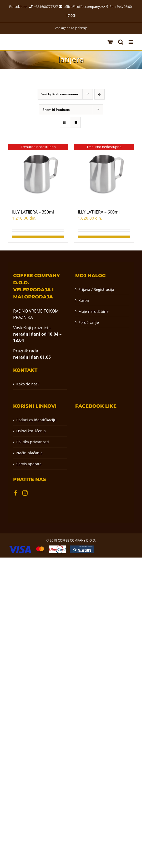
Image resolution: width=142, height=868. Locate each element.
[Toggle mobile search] (121, 42)
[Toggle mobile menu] (131, 42)
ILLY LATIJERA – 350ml (33, 212)
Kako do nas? (28, 384)
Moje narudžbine (93, 311)
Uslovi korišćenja (31, 431)
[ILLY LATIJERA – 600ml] (104, 174)
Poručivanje (89, 322)
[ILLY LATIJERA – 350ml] (38, 174)
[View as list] (75, 122)
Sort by (60, 94)
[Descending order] (100, 94)
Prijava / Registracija (96, 289)
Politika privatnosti (33, 442)
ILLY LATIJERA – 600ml (99, 212)
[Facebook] (16, 493)
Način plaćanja (29, 453)
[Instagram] (25, 493)
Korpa (84, 300)
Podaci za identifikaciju (36, 420)
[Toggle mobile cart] (110, 42)
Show (56, 110)
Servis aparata (29, 464)
